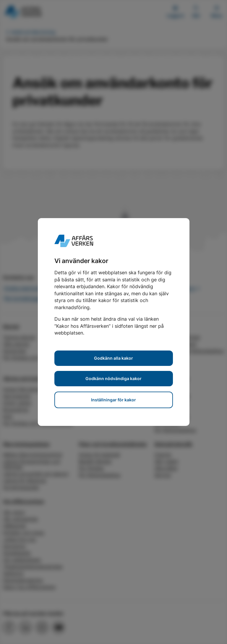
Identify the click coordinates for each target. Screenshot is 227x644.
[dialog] (113, 322)
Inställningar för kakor (113, 400)
